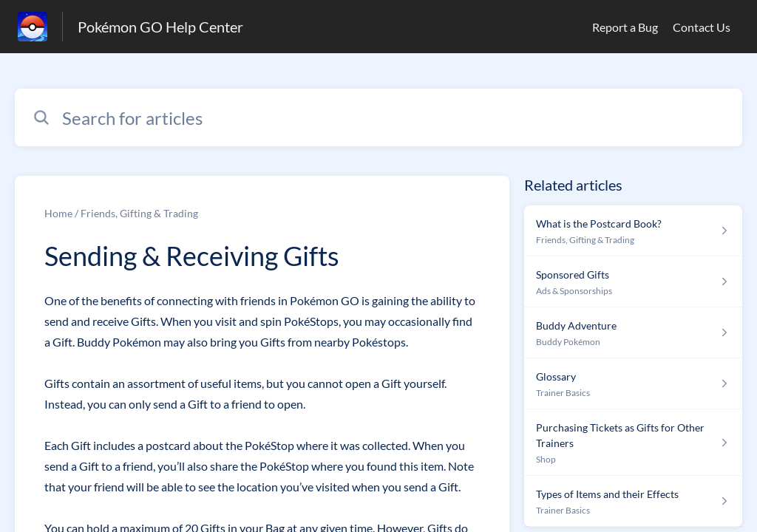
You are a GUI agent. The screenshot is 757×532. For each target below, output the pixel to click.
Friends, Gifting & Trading (139, 213)
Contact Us (702, 27)
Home (58, 213)
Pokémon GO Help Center (160, 27)
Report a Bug (625, 27)
